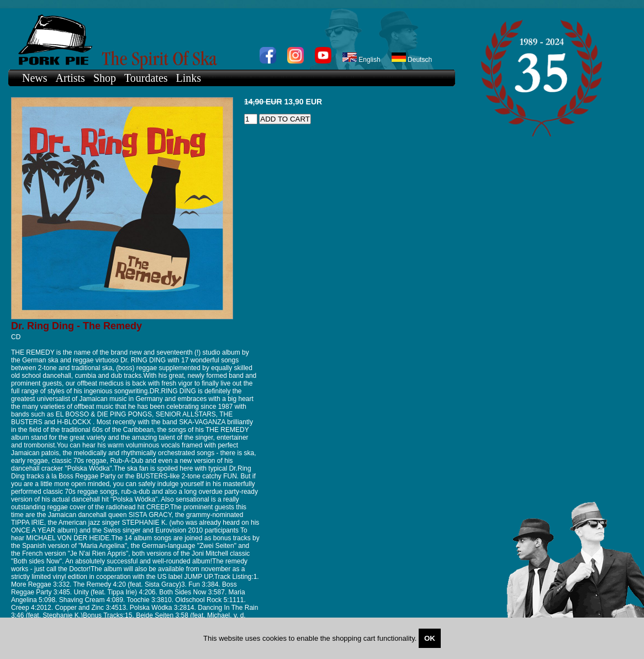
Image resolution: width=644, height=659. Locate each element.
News (35, 78)
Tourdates (146, 78)
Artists (70, 78)
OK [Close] (430, 638)
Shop (105, 78)
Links (189, 78)
